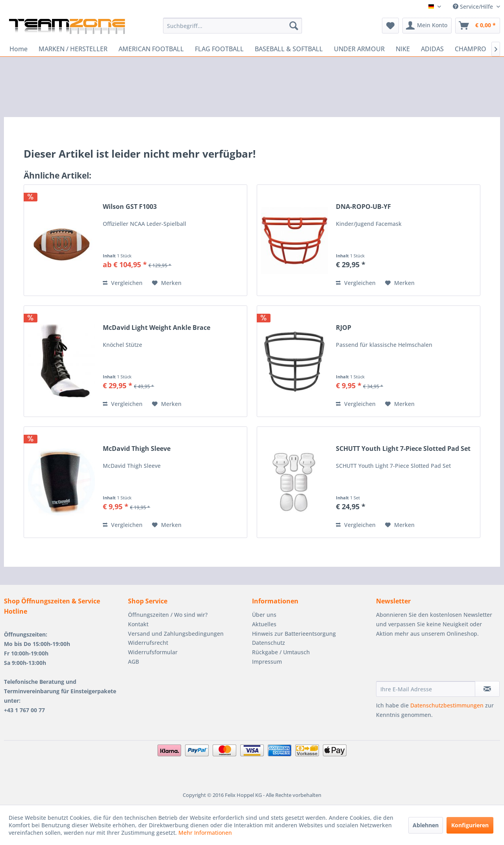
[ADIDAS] (432, 49)
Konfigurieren (470, 825)
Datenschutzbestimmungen (447, 705)
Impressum (267, 662)
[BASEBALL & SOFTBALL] (289, 49)
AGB (133, 662)
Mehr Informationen (205, 833)
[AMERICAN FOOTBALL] (151, 49)
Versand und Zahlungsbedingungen (176, 634)
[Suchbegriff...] (233, 26)
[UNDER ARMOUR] (359, 49)
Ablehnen (426, 825)
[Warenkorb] (478, 26)
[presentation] (436, 662)
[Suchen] (294, 26)
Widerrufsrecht (148, 643)
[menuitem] (233, 26)
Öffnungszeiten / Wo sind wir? (168, 615)
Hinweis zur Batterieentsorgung (294, 634)
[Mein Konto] (427, 26)
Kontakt (138, 624)
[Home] (19, 49)
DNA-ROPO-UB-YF (363, 207)
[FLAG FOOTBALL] (219, 49)
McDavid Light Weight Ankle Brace (157, 328)
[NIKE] (403, 49)
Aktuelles (264, 624)
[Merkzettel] (390, 26)
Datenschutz (269, 643)
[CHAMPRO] (471, 49)
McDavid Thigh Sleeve (137, 449)
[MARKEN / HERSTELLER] (73, 49)
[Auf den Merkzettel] (167, 283)
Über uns (264, 615)
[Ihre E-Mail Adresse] (426, 689)
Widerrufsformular (153, 652)
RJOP (344, 328)
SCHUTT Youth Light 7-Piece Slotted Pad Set (403, 449)
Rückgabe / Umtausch (281, 652)
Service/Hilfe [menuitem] (474, 7)
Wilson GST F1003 (130, 207)
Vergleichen (123, 283)
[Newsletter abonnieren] (487, 689)
